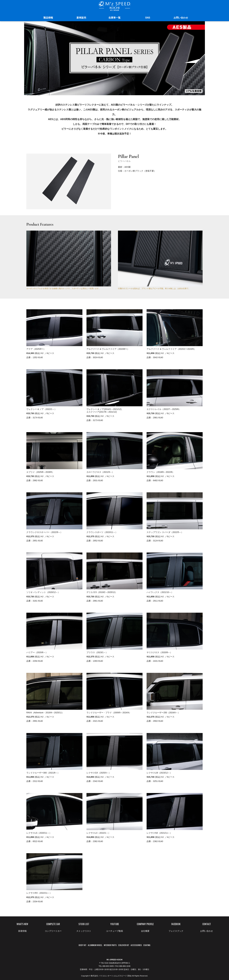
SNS (148, 18)
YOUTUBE (114, 928)
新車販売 (81, 18)
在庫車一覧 (114, 18)
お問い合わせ (181, 18)
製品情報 (48, 18)
